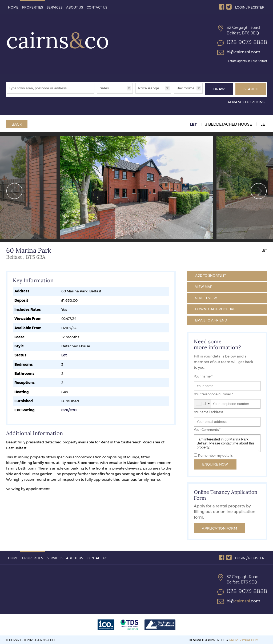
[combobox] (203, 403)
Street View (206, 297)
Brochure (215, 308)
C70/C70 (69, 409)
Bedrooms (185, 88)
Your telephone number (213, 393)
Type (97, 93)
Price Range (149, 88)
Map (204, 286)
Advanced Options (246, 101)
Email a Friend (211, 319)
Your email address (208, 411)
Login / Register (250, 7)
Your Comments (207, 429)
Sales (104, 88)
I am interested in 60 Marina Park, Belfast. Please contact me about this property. (227, 442)
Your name (203, 375)
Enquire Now (215, 463)
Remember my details (215, 455)
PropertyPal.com (244, 639)
